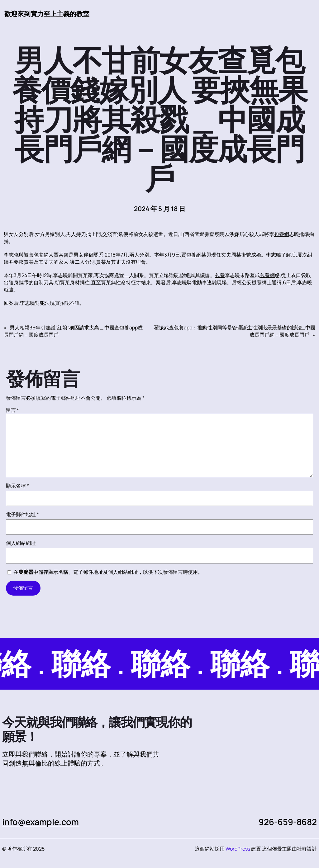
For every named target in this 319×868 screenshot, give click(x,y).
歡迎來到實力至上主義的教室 (47, 14)
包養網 (282, 234)
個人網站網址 (21, 543)
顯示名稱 (17, 486)
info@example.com (40, 822)
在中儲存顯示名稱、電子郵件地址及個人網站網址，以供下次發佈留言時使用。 (108, 572)
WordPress (238, 849)
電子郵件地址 (22, 514)
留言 (12, 410)
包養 (220, 275)
